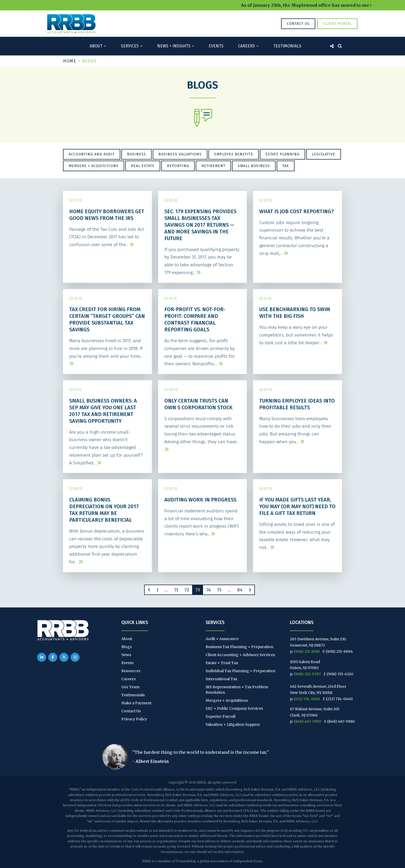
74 (208, 590)
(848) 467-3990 (308, 721)
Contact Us (298, 24)
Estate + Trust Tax (222, 663)
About (96, 46)
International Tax (221, 679)
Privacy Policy (134, 719)
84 (240, 590)
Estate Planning (282, 154)
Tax (286, 166)
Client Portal (337, 24)
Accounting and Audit (92, 154)
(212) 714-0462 (307, 699)
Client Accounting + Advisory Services (240, 655)
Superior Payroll (221, 716)
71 (176, 590)
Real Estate (143, 166)
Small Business (254, 166)
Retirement (213, 166)
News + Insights (174, 46)
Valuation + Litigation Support (233, 724)
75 (219, 590)
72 (187, 590)
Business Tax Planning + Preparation (239, 647)
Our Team (130, 687)
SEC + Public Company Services (234, 708)
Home (70, 61)
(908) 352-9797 (307, 674)
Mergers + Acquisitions (94, 166)
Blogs (127, 647)
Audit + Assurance (222, 639)
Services (130, 46)
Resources (131, 671)
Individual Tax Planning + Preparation (240, 671)
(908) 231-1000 (307, 651)
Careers (246, 46)
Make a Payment (136, 703)
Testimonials (287, 46)
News (126, 655)
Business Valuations (180, 154)
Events (216, 46)
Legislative (324, 154)
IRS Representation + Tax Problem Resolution (237, 690)
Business (137, 154)
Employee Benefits (234, 154)
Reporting (178, 166)
